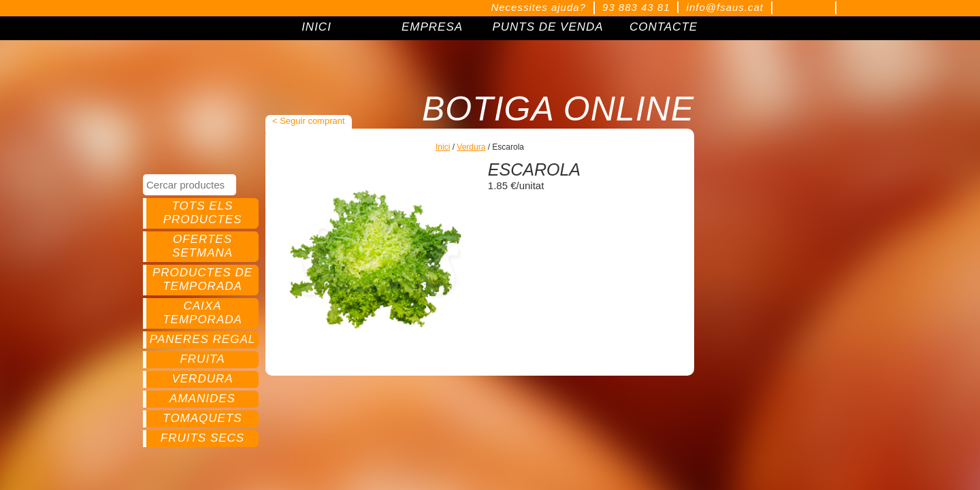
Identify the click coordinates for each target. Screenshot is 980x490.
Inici (443, 147)
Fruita (202, 359)
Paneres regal (202, 339)
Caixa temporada (202, 313)
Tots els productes (203, 213)
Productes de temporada (202, 279)
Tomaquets (202, 418)
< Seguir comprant (309, 121)
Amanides (202, 398)
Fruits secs (202, 438)
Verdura (202, 379)
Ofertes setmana (202, 246)
